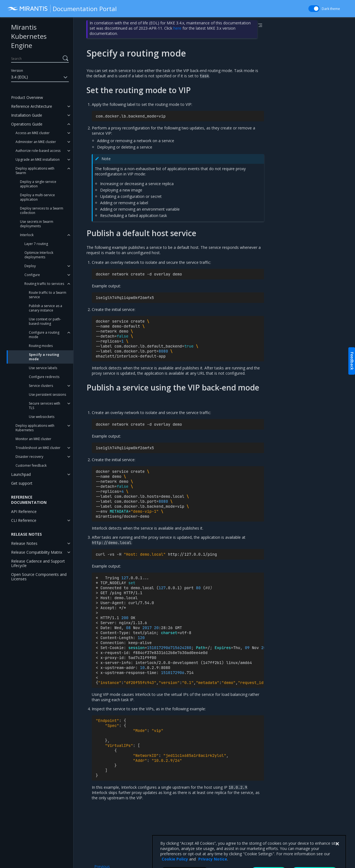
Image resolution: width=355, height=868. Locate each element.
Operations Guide (27, 124)
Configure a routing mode (44, 335)
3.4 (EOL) (40, 77)
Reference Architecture (32, 106)
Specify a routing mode (44, 357)
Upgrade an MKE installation (38, 159)
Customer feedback (31, 465)
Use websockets (42, 417)
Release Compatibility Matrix (37, 552)
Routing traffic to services (44, 284)
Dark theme (331, 9)
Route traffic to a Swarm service (48, 295)
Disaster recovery (29, 457)
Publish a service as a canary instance (45, 308)
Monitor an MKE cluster (33, 439)
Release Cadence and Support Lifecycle (38, 563)
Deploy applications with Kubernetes (35, 428)
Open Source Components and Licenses (39, 577)
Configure (32, 275)
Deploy (30, 266)
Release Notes (24, 543)
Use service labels (43, 368)
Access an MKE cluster (33, 133)
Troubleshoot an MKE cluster (38, 448)
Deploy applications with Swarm (35, 171)
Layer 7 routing (36, 244)
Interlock (27, 235)
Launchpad (21, 474)
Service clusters (41, 386)
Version (17, 71)
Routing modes (41, 346)
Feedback (352, 361)
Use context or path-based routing (45, 321)
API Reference (24, 511)
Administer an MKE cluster (36, 142)
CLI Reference (24, 520)
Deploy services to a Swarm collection (42, 210)
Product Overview (27, 97)
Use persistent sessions (47, 395)
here (177, 28)
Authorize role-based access (38, 151)
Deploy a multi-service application (37, 197)
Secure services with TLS (45, 406)
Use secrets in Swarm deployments (37, 224)
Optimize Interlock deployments (39, 255)
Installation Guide (27, 115)
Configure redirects (44, 377)
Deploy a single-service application (38, 184)
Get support (22, 483)
